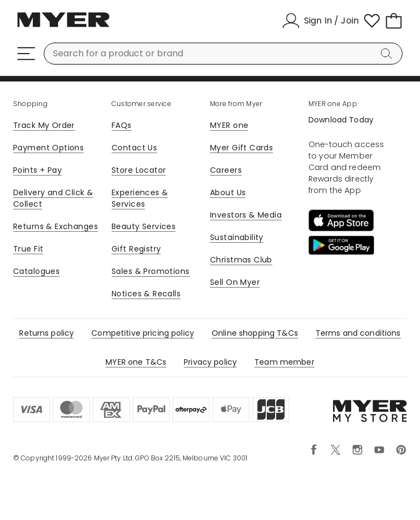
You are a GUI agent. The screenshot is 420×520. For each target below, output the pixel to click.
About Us (228, 192)
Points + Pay (37, 170)
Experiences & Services (140, 198)
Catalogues (36, 271)
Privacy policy (210, 362)
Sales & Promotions (151, 271)
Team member (284, 362)
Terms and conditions (358, 333)
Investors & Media (246, 215)
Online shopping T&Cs (255, 333)
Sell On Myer (235, 282)
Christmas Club (241, 260)
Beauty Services (144, 226)
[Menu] (26, 54)
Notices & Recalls (146, 294)
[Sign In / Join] (320, 21)
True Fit (28, 249)
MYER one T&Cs (136, 362)
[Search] (388, 54)
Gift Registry (136, 249)
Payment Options (48, 148)
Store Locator (139, 170)
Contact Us (134, 148)
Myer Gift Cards (241, 148)
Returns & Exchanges (56, 226)
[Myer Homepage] (63, 26)
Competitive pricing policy (143, 333)
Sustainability (237, 237)
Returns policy (46, 333)
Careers (226, 170)
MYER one (229, 125)
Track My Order (44, 125)
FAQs (122, 125)
